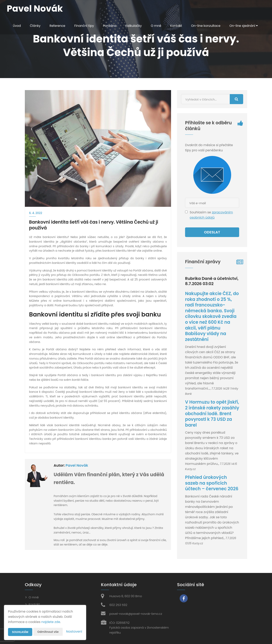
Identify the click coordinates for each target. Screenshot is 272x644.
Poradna (110, 26)
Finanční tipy (84, 26)
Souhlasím (20, 632)
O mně (157, 26)
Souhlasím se (201, 212)
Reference (57, 26)
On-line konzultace (208, 26)
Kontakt (178, 26)
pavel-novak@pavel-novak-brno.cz (136, 614)
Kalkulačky (134, 26)
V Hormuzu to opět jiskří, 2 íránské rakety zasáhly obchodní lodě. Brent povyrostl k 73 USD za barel (212, 413)
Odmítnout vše (48, 632)
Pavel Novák (77, 465)
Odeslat (212, 232)
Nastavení (74, 631)
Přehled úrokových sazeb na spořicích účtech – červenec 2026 (212, 483)
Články (34, 26)
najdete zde (51, 622)
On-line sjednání (26, 43)
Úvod (16, 26)
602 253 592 (118, 605)
